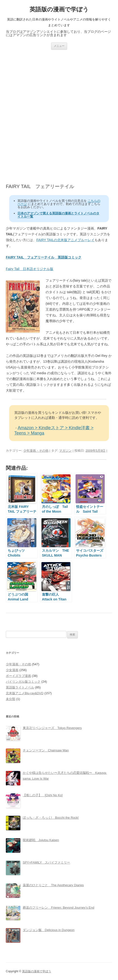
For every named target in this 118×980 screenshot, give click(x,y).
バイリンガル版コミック (23, 682)
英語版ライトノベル (20, 687)
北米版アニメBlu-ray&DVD (25, 693)
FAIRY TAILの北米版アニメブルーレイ (65, 240)
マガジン (65, 451)
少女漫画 (12, 670)
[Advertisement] (59, 117)
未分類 (11, 699)
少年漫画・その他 (36, 451)
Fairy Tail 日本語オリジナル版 (30, 269)
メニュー (59, 46)
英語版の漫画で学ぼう (59, 9)
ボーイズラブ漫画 (18, 676)
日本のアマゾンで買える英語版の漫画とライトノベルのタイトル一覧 (58, 215)
